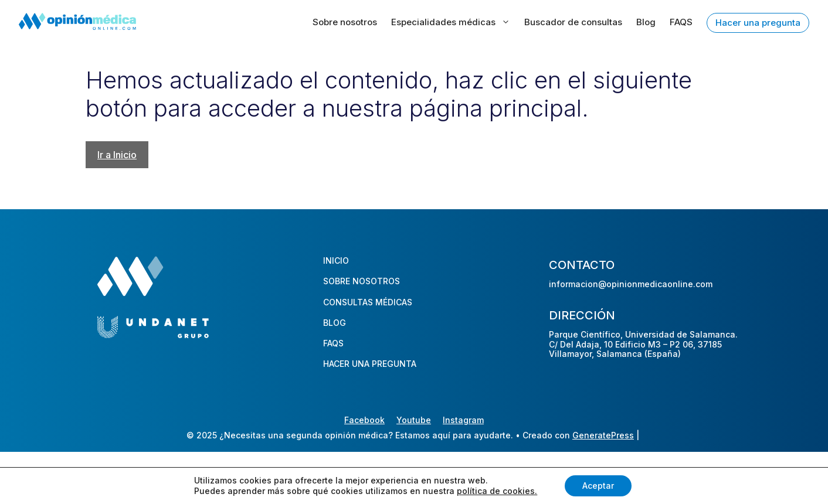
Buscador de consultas (573, 22)
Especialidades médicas (451, 22)
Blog (646, 22)
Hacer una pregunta (758, 23)
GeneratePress (603, 435)
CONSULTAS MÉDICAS (368, 302)
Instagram (463, 420)
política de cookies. (497, 491)
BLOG (335, 323)
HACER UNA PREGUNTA (370, 364)
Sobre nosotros (345, 22)
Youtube (414, 420)
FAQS (681, 22)
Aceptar (598, 486)
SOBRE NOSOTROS (362, 281)
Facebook (364, 420)
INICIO (336, 260)
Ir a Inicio (117, 155)
